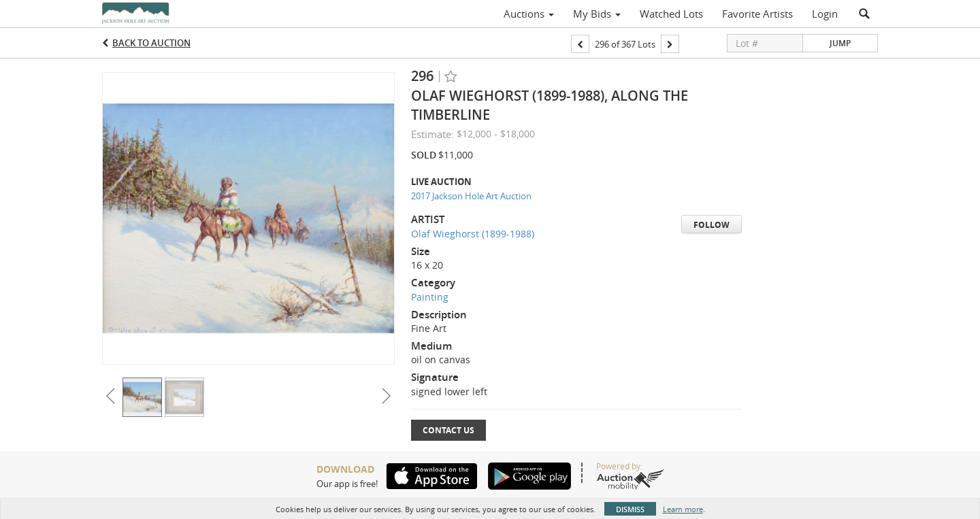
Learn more (683, 509)
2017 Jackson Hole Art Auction (471, 196)
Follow (712, 225)
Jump (840, 43)
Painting (430, 297)
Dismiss (630, 509)
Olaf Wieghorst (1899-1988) (473, 234)
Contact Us (448, 430)
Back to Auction (151, 43)
